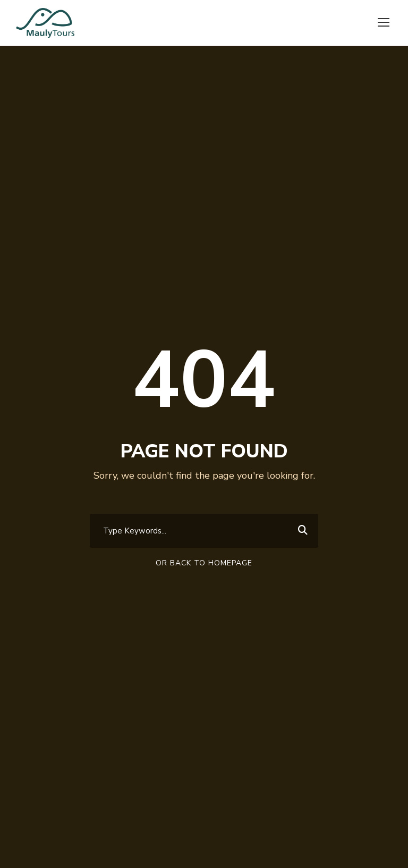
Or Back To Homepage (204, 563)
